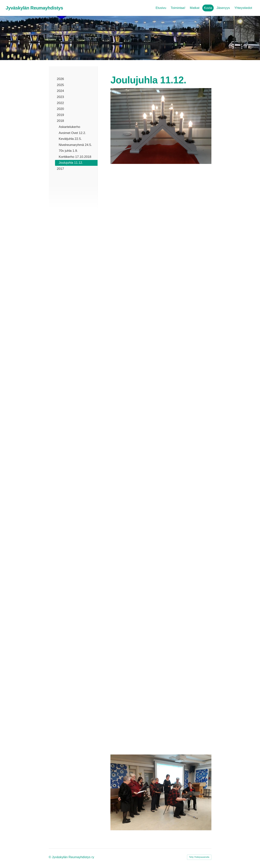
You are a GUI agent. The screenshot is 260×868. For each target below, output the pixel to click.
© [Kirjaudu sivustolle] (50, 857)
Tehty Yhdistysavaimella (199, 857)
